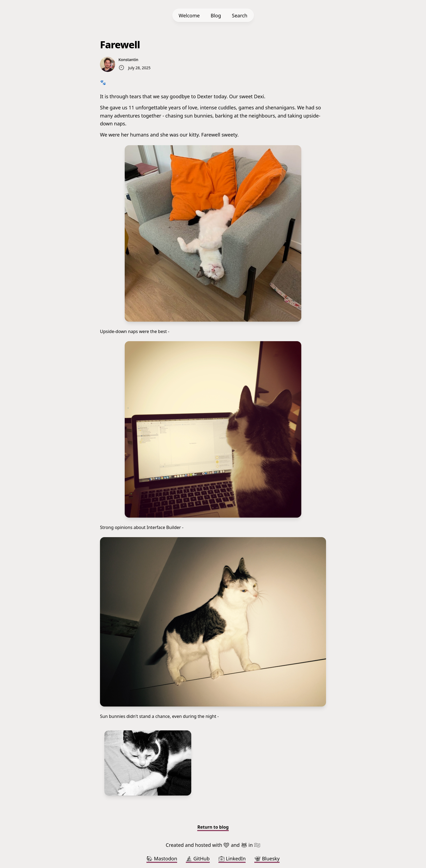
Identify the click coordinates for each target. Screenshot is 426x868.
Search (240, 15)
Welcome (189, 15)
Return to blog (213, 827)
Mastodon (162, 859)
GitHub (198, 859)
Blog (216, 15)
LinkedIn (232, 859)
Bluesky (267, 859)
